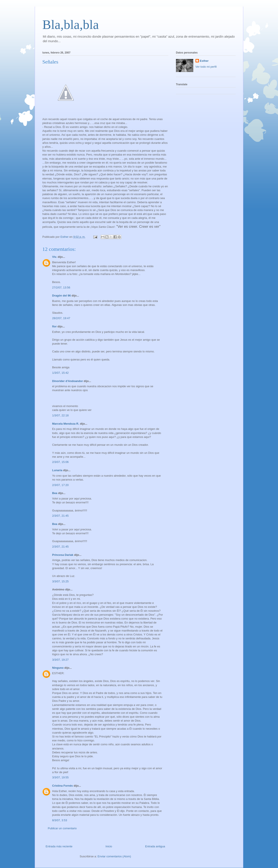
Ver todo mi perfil (206, 67)
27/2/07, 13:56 (61, 287)
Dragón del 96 (61, 296)
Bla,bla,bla (71, 25)
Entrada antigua (155, 846)
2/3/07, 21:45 (60, 516)
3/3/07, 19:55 (60, 777)
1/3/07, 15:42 (60, 373)
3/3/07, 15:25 (60, 581)
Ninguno (58, 668)
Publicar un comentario (62, 828)
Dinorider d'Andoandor (68, 381)
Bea (55, 493)
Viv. (55, 257)
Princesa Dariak (63, 555)
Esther (204, 61)
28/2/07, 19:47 (61, 318)
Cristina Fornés (62, 786)
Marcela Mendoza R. (66, 424)
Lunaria (57, 470)
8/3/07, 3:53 (60, 820)
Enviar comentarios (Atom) (114, 856)
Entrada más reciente (59, 846)
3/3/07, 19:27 (60, 660)
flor (54, 326)
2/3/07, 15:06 (60, 462)
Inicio (109, 846)
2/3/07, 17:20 (60, 485)
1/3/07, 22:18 (60, 415)
